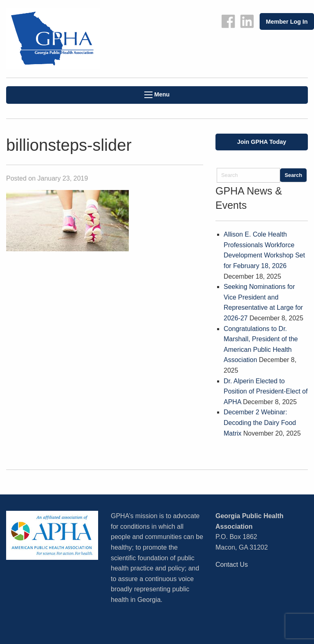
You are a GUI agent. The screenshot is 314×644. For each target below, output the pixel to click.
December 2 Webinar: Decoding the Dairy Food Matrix (260, 423)
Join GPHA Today (262, 142)
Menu (157, 95)
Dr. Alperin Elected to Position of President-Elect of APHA (266, 391)
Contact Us (232, 565)
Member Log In (287, 22)
